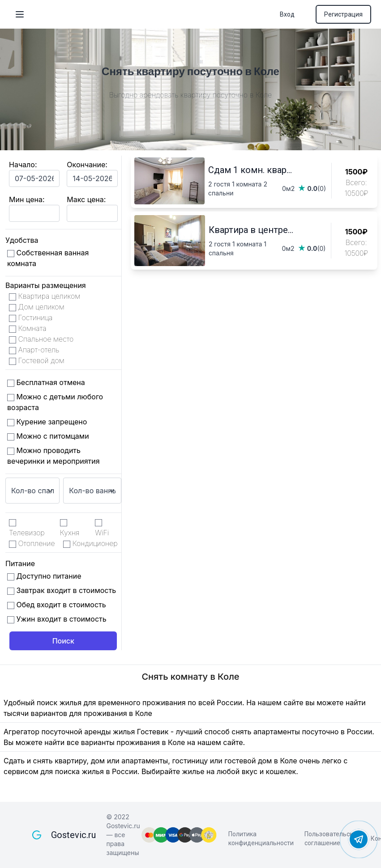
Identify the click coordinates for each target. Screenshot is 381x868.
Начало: (23, 165)
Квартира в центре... (251, 230)
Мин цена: (27, 199)
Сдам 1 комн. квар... (250, 170)
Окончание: (87, 165)
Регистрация (343, 14)
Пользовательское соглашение (332, 838)
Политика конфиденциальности (261, 838)
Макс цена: (86, 199)
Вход (287, 14)
